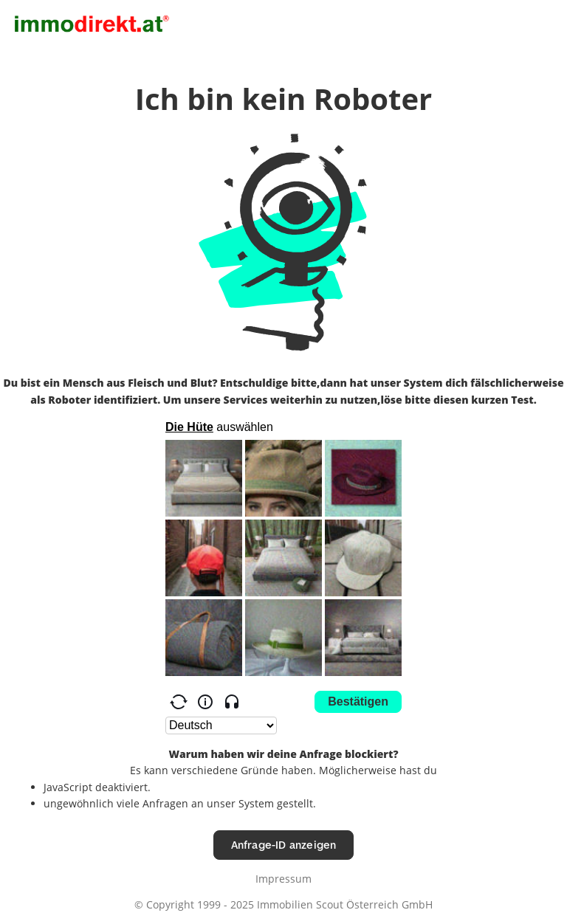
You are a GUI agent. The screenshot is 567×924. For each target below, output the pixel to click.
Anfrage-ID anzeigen (284, 845)
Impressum (283, 879)
